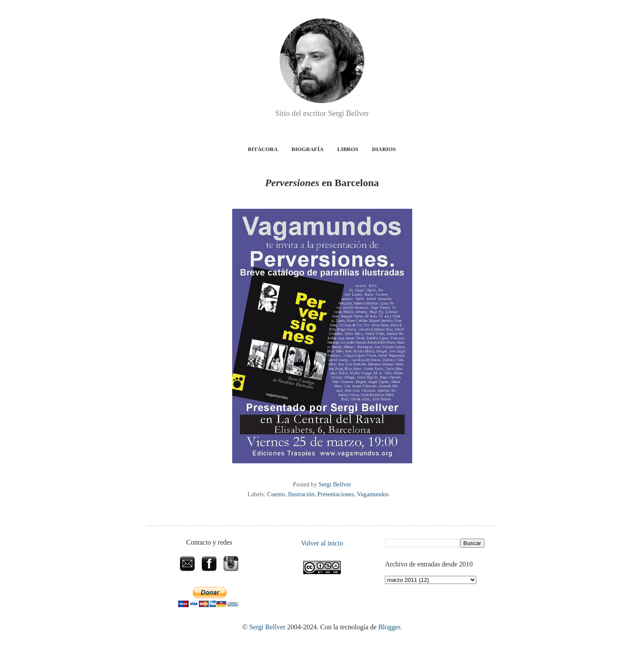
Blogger (389, 627)
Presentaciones (336, 494)
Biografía (308, 149)
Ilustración (301, 494)
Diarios (384, 149)
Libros (348, 149)
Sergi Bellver (267, 627)
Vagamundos (373, 494)
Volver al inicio (322, 543)
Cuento (276, 494)
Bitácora (263, 149)
